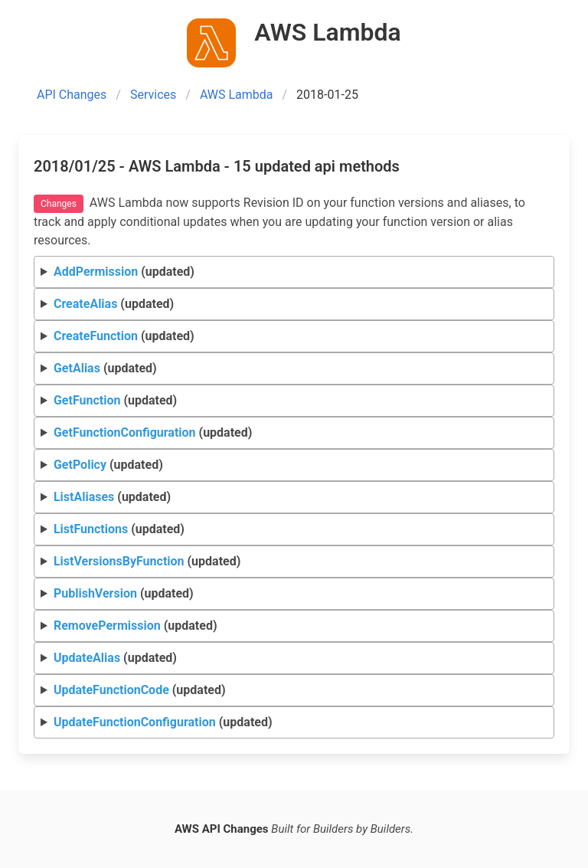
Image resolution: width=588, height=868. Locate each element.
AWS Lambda (237, 95)
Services (153, 95)
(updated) (124, 272)
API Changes (72, 95)
